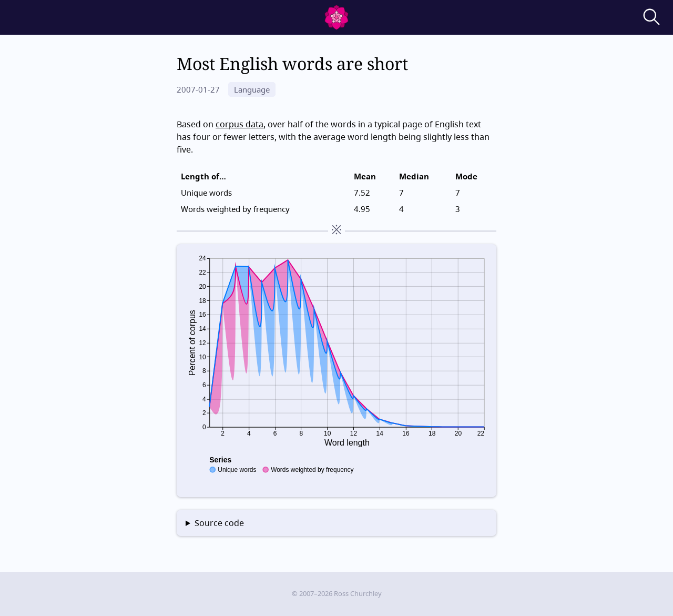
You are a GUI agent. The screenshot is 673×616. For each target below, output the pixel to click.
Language (252, 89)
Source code (219, 523)
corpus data (239, 124)
